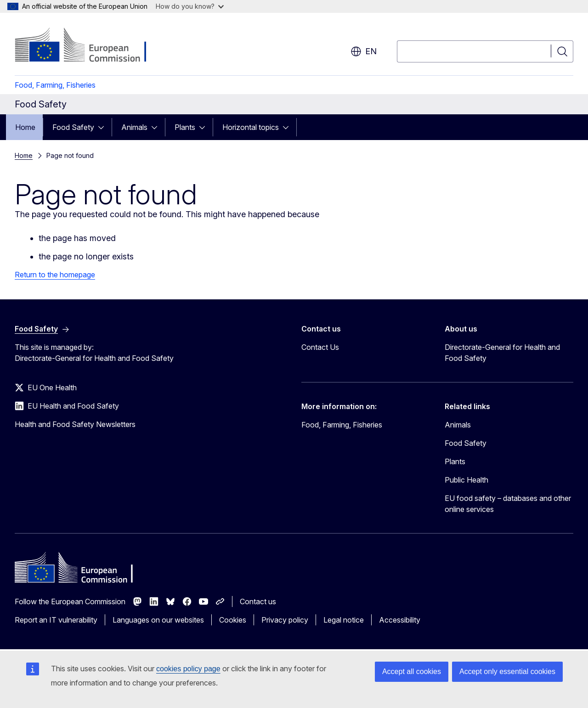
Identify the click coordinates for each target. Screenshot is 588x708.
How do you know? (190, 6)
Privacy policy (285, 620)
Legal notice (344, 620)
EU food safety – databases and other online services (508, 504)
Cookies (233, 620)
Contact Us (320, 347)
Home (25, 127)
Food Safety (73, 127)
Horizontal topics (251, 127)
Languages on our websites (158, 620)
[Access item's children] (104, 127)
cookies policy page (188, 669)
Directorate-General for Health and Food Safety (502, 353)
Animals (134, 127)
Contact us (258, 601)
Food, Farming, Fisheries (55, 85)
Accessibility (400, 620)
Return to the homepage (55, 275)
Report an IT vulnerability (56, 620)
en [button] (364, 51)
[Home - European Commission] (89, 46)
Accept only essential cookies (507, 671)
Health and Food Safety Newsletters (75, 424)
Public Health (466, 480)
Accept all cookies (412, 671)
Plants (185, 127)
